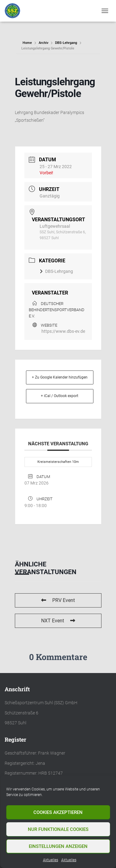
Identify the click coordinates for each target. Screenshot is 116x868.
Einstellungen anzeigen (58, 846)
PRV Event (58, 600)
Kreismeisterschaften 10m (58, 462)
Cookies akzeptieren (58, 812)
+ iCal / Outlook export (60, 396)
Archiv (43, 43)
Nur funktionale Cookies (58, 829)
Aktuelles (51, 860)
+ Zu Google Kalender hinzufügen (60, 377)
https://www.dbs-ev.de (63, 331)
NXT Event (58, 621)
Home (28, 43)
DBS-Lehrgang (66, 43)
